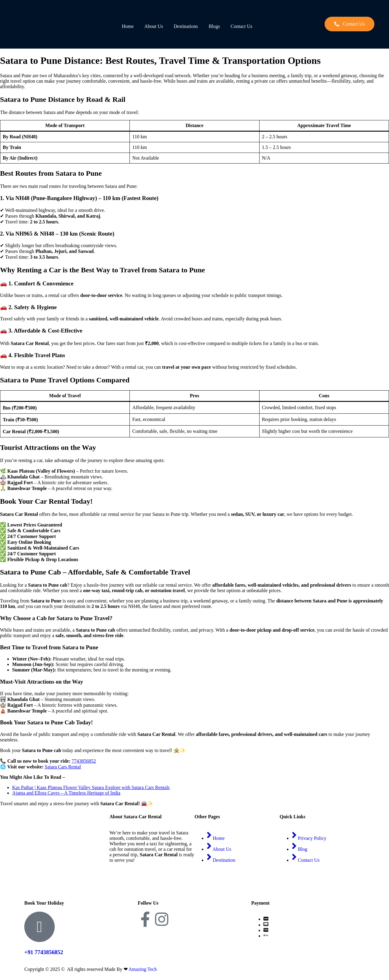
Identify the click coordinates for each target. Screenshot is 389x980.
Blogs (215, 26)
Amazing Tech (143, 969)
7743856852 (84, 761)
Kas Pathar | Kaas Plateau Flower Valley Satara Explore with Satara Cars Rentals (91, 787)
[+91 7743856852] (40, 927)
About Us (154, 26)
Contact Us (243, 26)
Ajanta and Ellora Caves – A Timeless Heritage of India (66, 793)
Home (127, 26)
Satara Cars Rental (63, 767)
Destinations (186, 26)
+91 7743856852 (44, 952)
